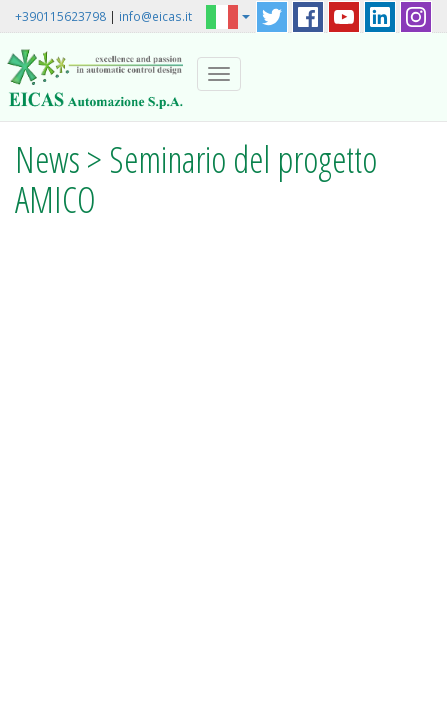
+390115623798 (60, 16)
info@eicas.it (155, 16)
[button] (227, 15)
